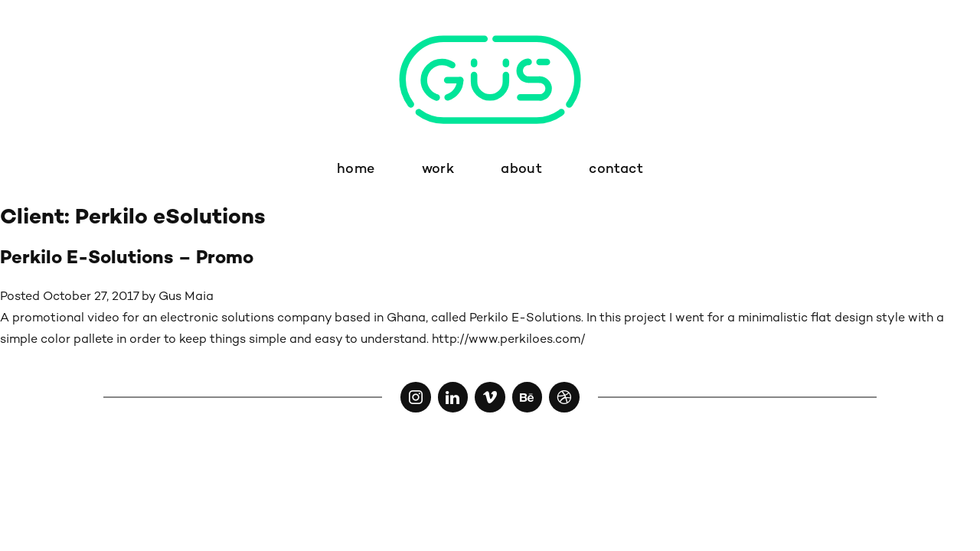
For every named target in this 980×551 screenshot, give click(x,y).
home (356, 170)
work (438, 170)
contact (616, 170)
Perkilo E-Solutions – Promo (127, 259)
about (521, 170)
